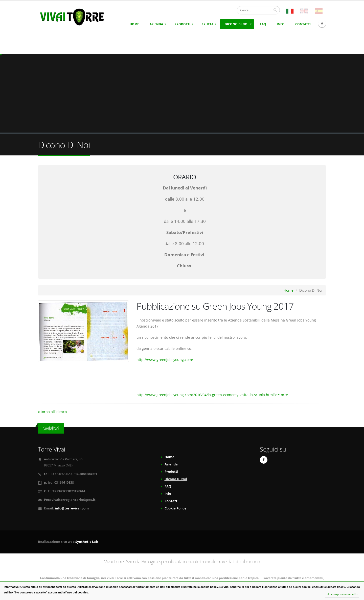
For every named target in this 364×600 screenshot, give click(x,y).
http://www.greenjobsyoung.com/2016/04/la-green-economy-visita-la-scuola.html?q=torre (212, 395)
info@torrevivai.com (72, 508)
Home (134, 24)
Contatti (303, 24)
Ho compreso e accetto (342, 594)
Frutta (208, 24)
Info (281, 24)
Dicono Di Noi (237, 24)
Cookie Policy (175, 508)
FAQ (263, 24)
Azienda (156, 24)
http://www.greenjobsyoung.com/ (165, 360)
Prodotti (182, 24)
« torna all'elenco (52, 412)
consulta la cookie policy (329, 587)
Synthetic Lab (87, 542)
